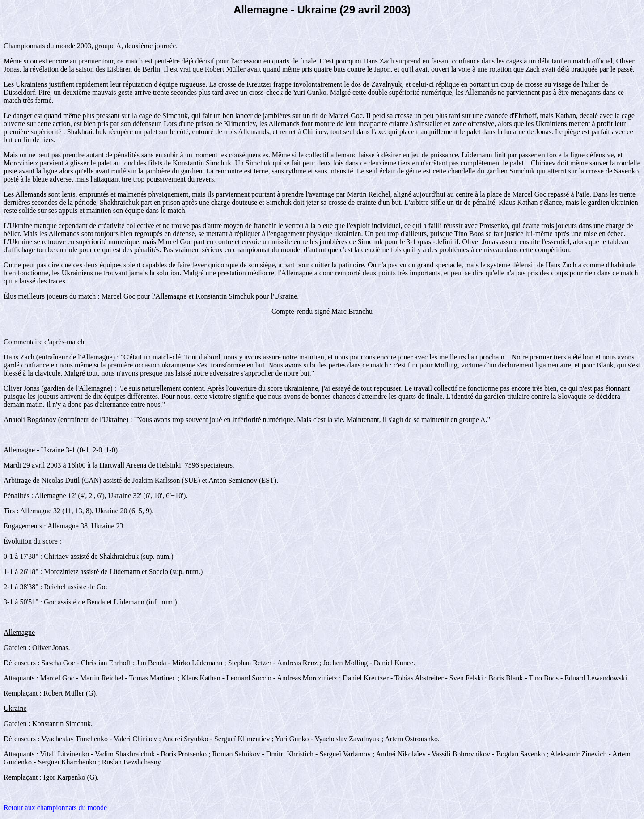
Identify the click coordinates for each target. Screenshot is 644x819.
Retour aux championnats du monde (55, 808)
